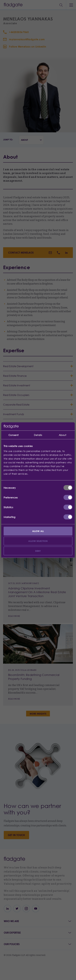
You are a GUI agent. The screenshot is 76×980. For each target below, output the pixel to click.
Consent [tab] (14, 435)
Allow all (38, 531)
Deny (38, 551)
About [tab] (63, 435)
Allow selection (38, 541)
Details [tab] (38, 435)
